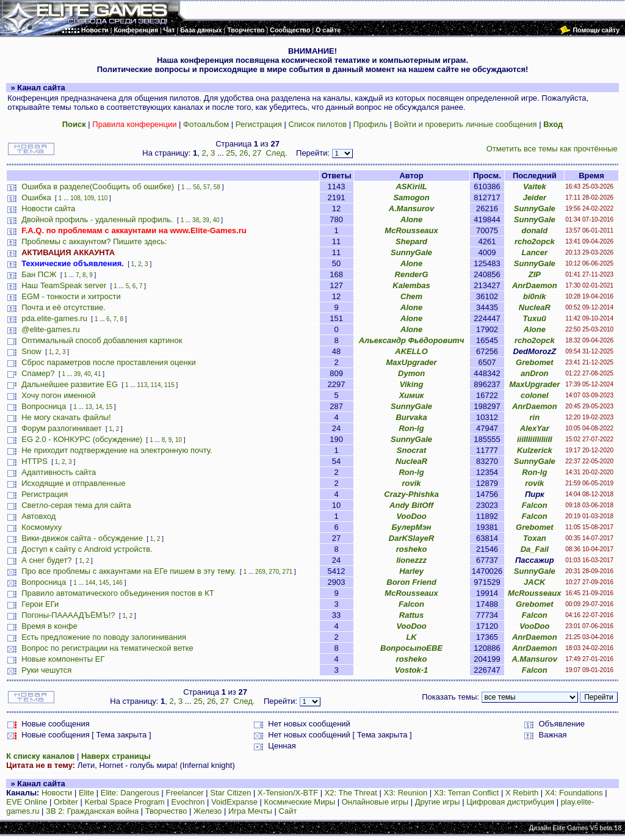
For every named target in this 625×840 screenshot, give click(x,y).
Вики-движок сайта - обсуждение (82, 538)
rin (535, 417)
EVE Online (27, 802)
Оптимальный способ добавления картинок (102, 340)
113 (143, 385)
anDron (535, 373)
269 (260, 572)
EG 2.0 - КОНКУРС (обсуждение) (82, 439)
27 (257, 153)
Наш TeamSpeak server (64, 285)
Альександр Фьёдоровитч (412, 340)
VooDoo (411, 516)
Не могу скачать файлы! (66, 417)
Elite (86, 793)
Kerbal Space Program (125, 802)
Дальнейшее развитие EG (70, 384)
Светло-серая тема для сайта (76, 505)
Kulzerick (535, 450)
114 (156, 385)
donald (535, 230)
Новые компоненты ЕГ (63, 659)
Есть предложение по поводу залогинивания (104, 637)
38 (196, 220)
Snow (31, 351)
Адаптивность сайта (59, 472)
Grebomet (534, 362)
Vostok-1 (411, 670)
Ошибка (36, 197)
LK (411, 637)
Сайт (288, 811)
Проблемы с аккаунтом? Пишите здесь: (94, 241)
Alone (411, 219)
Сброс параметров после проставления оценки (108, 362)
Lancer (534, 252)
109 (89, 198)
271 (288, 572)
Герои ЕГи (40, 604)
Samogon (411, 197)
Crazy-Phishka (411, 494)
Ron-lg (411, 428)
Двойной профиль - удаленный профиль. (97, 219)
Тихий (535, 318)
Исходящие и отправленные (73, 483)
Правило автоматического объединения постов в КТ (117, 593)
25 (230, 153)
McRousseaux (411, 230)
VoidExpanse (234, 802)
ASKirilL (411, 186)
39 (206, 220)
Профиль (370, 124)
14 (99, 407)
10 (179, 440)
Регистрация (259, 124)
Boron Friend (411, 582)
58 (217, 187)
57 (207, 187)
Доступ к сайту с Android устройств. (87, 549)
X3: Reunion (406, 793)
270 (274, 572)
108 (75, 198)
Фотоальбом (206, 124)
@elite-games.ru (51, 329)
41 (97, 374)
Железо (208, 811)
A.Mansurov (411, 208)
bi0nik (535, 296)
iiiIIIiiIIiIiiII (535, 439)
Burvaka (411, 417)
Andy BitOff (411, 505)
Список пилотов (317, 124)
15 (109, 407)
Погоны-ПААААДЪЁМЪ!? (68, 615)
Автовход (38, 516)
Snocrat (411, 450)
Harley (411, 571)
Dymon (411, 373)
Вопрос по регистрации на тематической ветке (107, 648)
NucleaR (535, 307)
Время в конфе (49, 626)
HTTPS (34, 461)
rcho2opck (535, 241)
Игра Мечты (250, 811)
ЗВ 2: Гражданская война (92, 811)
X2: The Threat (351, 793)
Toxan (535, 538)
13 (89, 407)
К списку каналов (40, 756)
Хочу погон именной (58, 395)
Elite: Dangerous (130, 793)
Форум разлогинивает (61, 428)
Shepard (411, 241)
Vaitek (535, 186)
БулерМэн (411, 527)
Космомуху (42, 527)
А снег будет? (46, 560)
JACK (534, 582)
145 (104, 583)
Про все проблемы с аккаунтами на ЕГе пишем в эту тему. (128, 571)
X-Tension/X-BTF (288, 793)
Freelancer (185, 793)
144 (91, 583)
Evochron (188, 802)
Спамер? (38, 373)
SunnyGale (535, 208)
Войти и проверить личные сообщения (466, 124)
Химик (412, 395)
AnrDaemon (535, 285)
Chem (411, 296)
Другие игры (438, 802)
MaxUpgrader (412, 362)
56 (196, 187)
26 (244, 153)
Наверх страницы (116, 756)
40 (216, 220)
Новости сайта (48, 208)
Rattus (411, 615)
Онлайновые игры (375, 802)
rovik (412, 483)
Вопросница (44, 406)
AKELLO (411, 351)
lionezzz (411, 560)
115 (169, 385)
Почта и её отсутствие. (63, 307)
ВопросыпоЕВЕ (411, 648)
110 (103, 198)
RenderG (412, 274)
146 (117, 583)
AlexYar (535, 428)
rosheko (412, 549)
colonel (535, 395)
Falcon (535, 505)
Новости (57, 793)
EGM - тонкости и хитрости (71, 296)
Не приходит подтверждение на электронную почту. (117, 450)
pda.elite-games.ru (54, 318)
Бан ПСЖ (39, 274)
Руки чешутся (46, 670)
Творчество (166, 811)
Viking (412, 384)
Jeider (535, 197)
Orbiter (66, 802)
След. (276, 153)
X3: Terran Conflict (467, 793)
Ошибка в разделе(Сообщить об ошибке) (98, 186)
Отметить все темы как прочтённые (552, 149)
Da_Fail (535, 549)
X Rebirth (522, 793)
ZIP (535, 274)
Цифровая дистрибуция (510, 802)
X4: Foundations (574, 793)
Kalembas (411, 285)
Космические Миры (300, 802)
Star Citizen (230, 793)
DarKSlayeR (411, 538)
